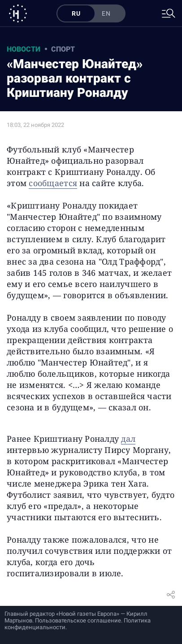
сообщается (53, 183)
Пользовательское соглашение (78, 620)
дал (128, 439)
